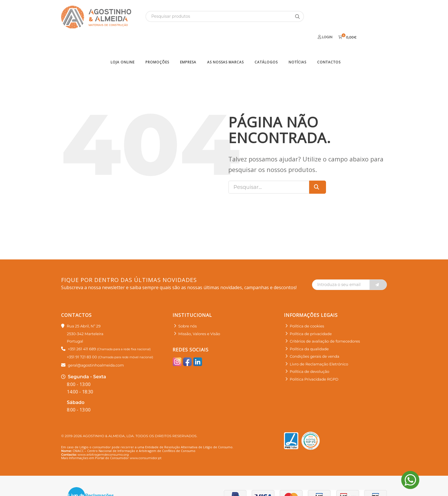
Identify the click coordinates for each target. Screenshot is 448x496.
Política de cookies (307, 307)
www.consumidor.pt (146, 438)
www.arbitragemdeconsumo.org (103, 435)
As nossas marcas (225, 42)
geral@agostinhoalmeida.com (96, 345)
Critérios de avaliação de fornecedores (325, 322)
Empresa (188, 42)
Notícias (297, 42)
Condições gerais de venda (315, 337)
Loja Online (123, 42)
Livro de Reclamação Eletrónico (319, 344)
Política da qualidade (309, 329)
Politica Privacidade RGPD (314, 359)
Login (325, 16)
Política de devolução (309, 352)
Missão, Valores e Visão (199, 314)
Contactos (329, 42)
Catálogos (266, 42)
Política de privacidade (311, 314)
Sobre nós (188, 307)
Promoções (157, 42)
